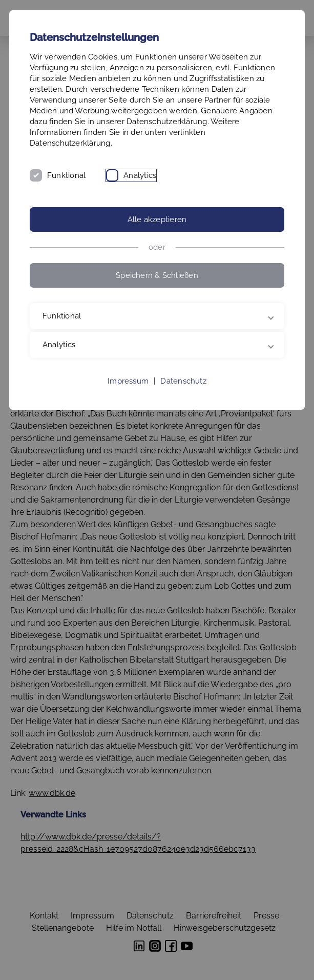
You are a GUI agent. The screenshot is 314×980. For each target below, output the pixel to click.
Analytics (140, 175)
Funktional (66, 175)
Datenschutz (183, 381)
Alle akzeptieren (157, 219)
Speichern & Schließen (157, 275)
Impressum (128, 381)
